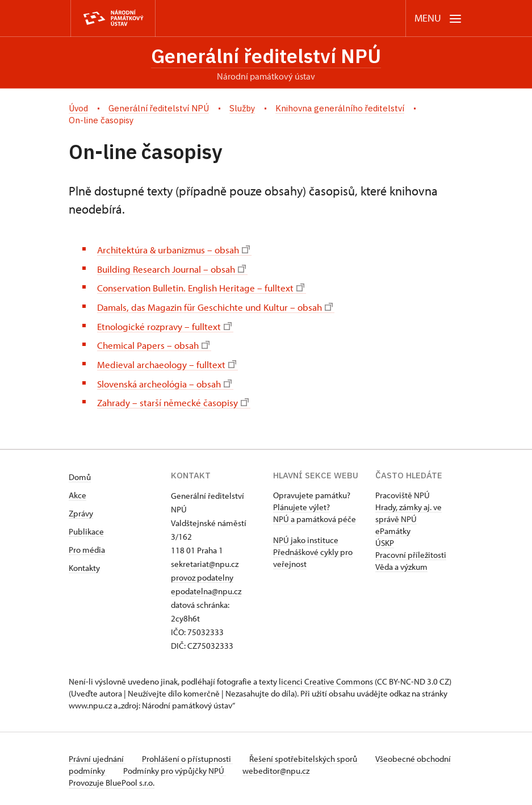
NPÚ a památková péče (315, 515)
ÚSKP (385, 539)
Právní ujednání (97, 755)
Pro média (87, 546)
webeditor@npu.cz (315, 767)
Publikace (86, 527)
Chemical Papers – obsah (156, 343)
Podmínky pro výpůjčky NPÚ (212, 767)
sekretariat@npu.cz (205, 560)
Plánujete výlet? (301, 503)
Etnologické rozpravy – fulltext (167, 324)
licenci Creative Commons (326, 677)
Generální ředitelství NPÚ (266, 56)
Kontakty (84, 564)
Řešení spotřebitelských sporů (307, 755)
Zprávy (81, 509)
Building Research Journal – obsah (175, 269)
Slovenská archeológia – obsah (168, 380)
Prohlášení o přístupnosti (189, 755)
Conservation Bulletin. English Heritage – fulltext (205, 287)
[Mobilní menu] (438, 18)
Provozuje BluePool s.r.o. (112, 779)
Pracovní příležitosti (411, 551)
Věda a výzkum (401, 563)
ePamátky (393, 527)
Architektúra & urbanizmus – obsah (177, 250)
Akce (78, 491)
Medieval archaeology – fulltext (169, 362)
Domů (80, 473)
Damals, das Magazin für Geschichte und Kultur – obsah (221, 306)
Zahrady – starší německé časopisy (175, 399)
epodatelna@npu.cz (206, 587)
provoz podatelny (202, 573)
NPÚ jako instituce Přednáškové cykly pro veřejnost (313, 548)
